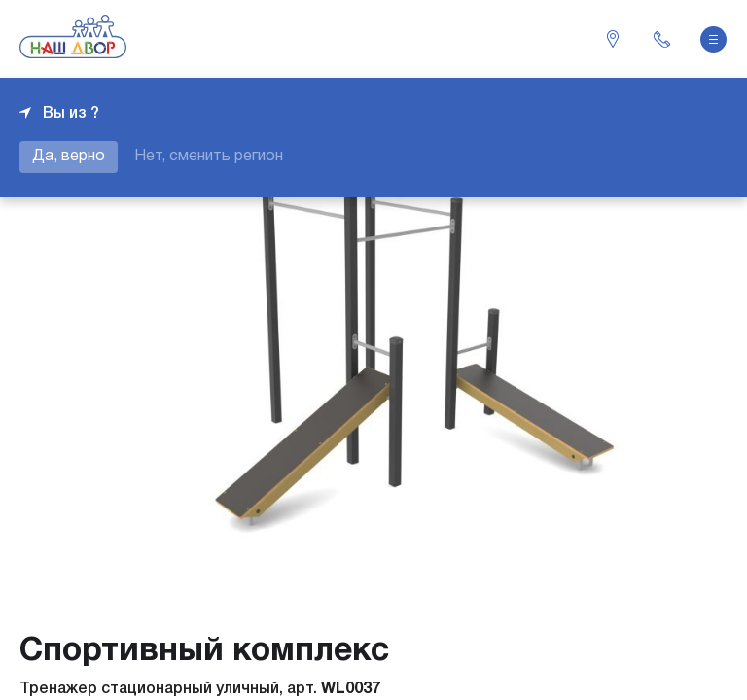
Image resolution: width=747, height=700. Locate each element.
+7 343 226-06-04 (661, 39)
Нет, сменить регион (209, 157)
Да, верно (69, 157)
